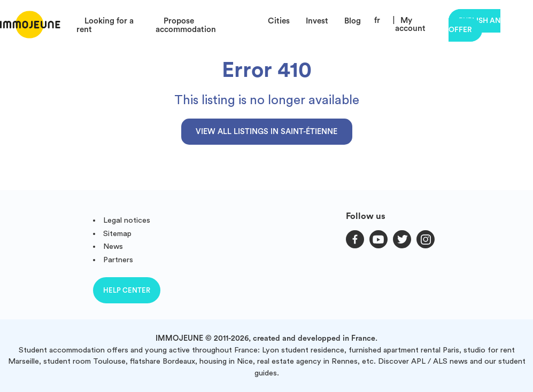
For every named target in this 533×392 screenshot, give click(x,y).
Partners (118, 260)
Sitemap (117, 234)
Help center (127, 290)
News (113, 246)
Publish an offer (474, 25)
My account (410, 25)
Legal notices (127, 220)
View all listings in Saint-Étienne (266, 132)
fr (377, 21)
